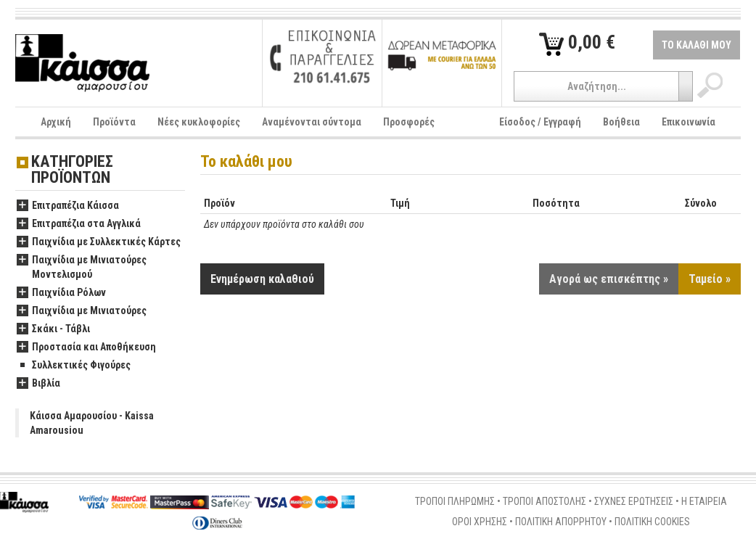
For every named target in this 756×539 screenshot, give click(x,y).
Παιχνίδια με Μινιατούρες (82, 311)
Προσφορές (409, 122)
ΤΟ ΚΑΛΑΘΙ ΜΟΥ (697, 45)
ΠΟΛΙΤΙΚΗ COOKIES (652, 522)
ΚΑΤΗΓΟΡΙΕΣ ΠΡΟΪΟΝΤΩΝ (72, 170)
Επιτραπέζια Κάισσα (68, 206)
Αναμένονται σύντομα (312, 122)
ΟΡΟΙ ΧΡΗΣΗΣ (480, 522)
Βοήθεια (621, 122)
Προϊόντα (114, 122)
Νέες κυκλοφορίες (199, 122)
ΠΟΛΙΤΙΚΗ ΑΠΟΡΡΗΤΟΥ (561, 522)
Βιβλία (38, 384)
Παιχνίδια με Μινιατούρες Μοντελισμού (82, 268)
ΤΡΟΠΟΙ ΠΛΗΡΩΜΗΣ (455, 501)
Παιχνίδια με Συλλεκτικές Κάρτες (99, 242)
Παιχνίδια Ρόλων (61, 293)
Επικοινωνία (689, 122)
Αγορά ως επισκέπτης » (609, 279)
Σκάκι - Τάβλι (53, 329)
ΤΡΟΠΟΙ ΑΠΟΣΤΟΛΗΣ (545, 501)
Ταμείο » (710, 279)
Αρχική (56, 122)
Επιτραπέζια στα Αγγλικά (79, 224)
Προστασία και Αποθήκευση (86, 347)
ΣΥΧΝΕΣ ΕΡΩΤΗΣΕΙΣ (634, 501)
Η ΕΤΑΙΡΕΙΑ (704, 501)
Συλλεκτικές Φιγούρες (74, 366)
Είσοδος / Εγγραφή (540, 122)
